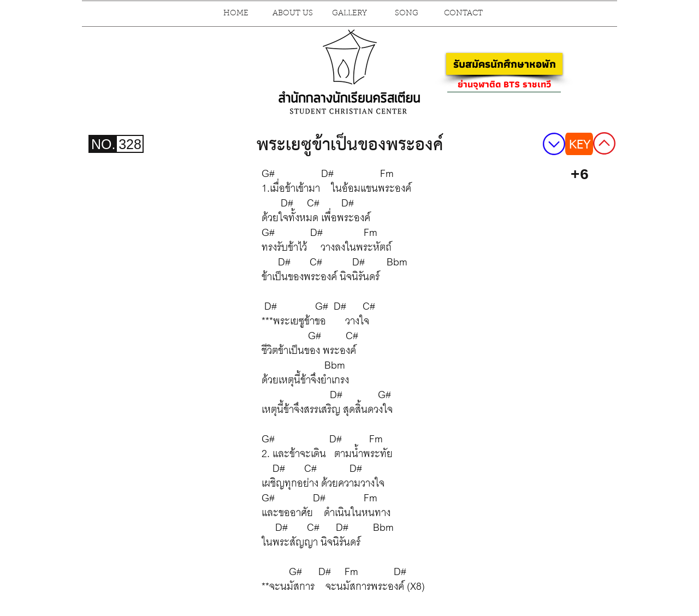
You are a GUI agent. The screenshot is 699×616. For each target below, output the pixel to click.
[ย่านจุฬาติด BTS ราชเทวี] (504, 84)
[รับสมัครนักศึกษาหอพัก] (504, 64)
